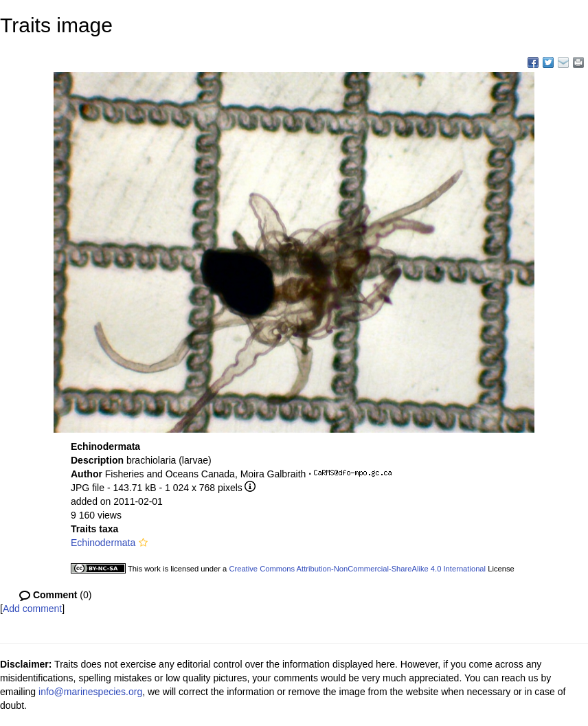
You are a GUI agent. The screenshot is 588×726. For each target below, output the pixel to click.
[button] (143, 543)
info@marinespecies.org (90, 692)
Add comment (32, 609)
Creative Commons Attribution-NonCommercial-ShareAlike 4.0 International (357, 569)
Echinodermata (103, 543)
